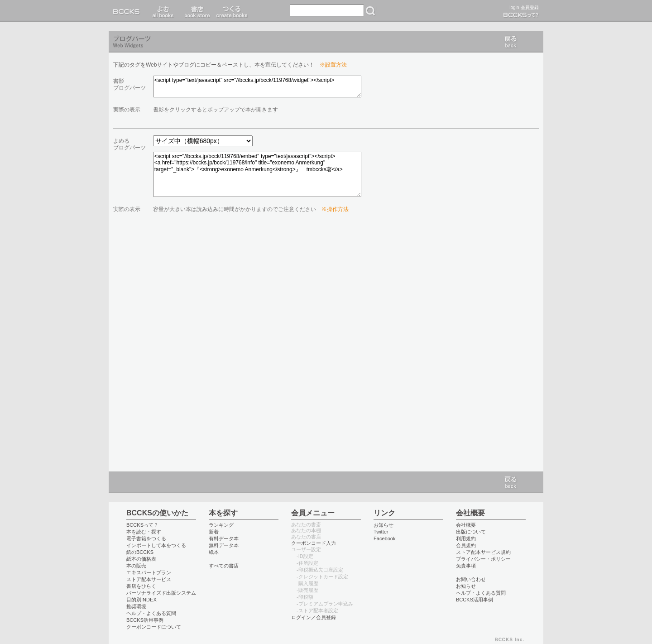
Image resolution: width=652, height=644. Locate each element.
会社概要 (466, 525)
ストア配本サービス (149, 579)
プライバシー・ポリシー (483, 559)
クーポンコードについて (154, 627)
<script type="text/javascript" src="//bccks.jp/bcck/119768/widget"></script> (257, 87)
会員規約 (466, 545)
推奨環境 (136, 606)
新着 (214, 532)
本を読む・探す (144, 532)
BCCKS (128, 11)
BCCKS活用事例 (145, 620)
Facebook (385, 538)
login (514, 7)
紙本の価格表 (141, 559)
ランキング (221, 525)
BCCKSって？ (142, 525)
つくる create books (232, 11)
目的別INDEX (141, 600)
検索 (370, 11)
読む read (163, 11)
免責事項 (466, 566)
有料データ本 (224, 538)
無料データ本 (224, 545)
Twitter (381, 532)
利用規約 (466, 538)
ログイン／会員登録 (314, 617)
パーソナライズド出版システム (161, 593)
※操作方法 (335, 209)
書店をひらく (141, 586)
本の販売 (136, 566)
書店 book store (196, 11)
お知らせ (384, 525)
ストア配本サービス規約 (483, 552)
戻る (511, 42)
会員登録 (530, 7)
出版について (471, 532)
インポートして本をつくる (156, 545)
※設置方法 (333, 65)
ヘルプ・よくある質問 (151, 613)
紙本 (214, 552)
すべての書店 (224, 566)
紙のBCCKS (140, 552)
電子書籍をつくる (146, 538)
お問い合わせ (471, 579)
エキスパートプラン (149, 572)
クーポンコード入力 (314, 543)
